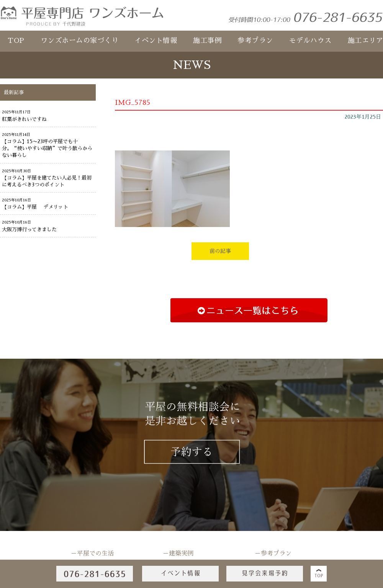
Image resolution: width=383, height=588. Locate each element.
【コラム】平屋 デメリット (35, 207)
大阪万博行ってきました (29, 229)
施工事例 (207, 41)
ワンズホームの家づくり (80, 41)
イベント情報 (156, 41)
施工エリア (366, 41)
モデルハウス (310, 41)
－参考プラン (273, 554)
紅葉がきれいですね (24, 119)
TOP (16, 41)
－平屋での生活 (92, 554)
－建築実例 (178, 554)
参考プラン (255, 41)
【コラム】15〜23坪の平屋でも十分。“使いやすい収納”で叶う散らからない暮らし (47, 148)
